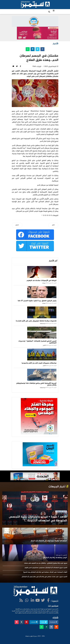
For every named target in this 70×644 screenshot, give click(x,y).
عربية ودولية (43, 323)
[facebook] (48, 601)
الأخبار (44, 345)
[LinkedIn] (32, 601)
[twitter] (43, 601)
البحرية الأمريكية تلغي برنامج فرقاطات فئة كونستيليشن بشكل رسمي (36, 384)
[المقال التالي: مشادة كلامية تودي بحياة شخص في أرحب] (53, 225)
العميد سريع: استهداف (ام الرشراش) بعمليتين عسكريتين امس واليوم (46, 568)
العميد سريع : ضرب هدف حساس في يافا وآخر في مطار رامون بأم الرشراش (44, 577)
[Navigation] (54, 11)
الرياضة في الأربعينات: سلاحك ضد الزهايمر (42, 281)
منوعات (44, 283)
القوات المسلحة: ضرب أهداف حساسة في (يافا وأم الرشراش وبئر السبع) (45, 572)
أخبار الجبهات (61, 511)
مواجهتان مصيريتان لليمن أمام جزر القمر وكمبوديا (39, 363)
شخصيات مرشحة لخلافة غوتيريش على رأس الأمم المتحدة (36, 321)
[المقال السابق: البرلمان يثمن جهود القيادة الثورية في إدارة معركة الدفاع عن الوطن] (17, 225)
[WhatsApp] (27, 601)
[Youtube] (38, 601)
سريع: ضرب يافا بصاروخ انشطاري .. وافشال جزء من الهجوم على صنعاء (46, 563)
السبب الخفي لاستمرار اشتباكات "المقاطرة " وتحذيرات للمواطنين (37, 342)
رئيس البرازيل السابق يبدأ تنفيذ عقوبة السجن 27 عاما (37, 301)
